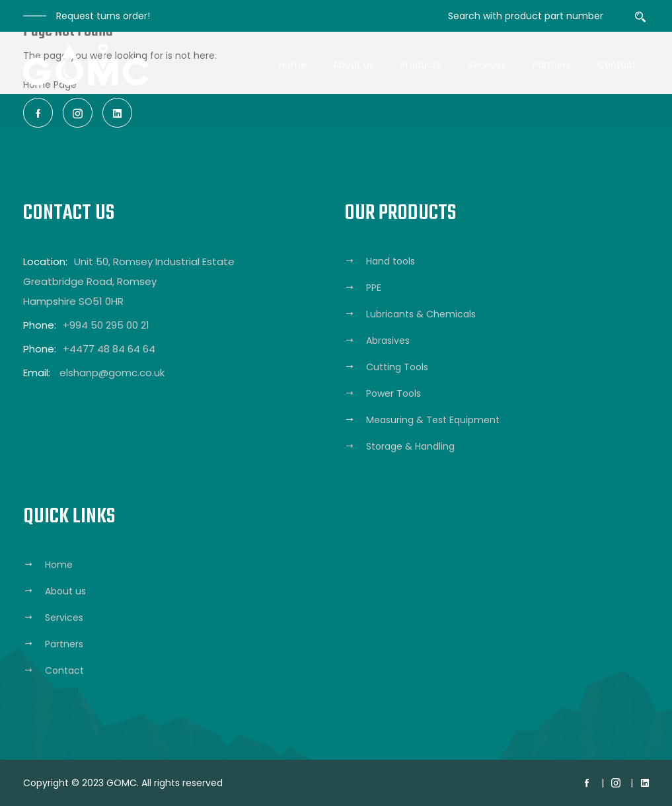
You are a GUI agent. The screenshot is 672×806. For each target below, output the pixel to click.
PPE (374, 288)
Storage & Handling (410, 446)
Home (293, 65)
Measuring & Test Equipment (433, 420)
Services (487, 65)
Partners (552, 65)
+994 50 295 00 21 (106, 325)
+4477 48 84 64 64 (109, 349)
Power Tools (393, 393)
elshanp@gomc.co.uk (112, 373)
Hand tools (391, 261)
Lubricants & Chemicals (421, 314)
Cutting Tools (397, 367)
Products (421, 65)
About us (354, 65)
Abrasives (388, 341)
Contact (617, 65)
